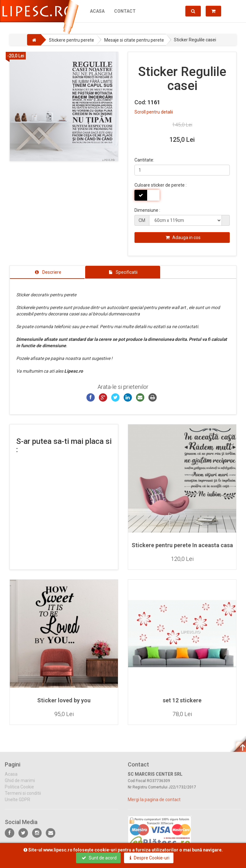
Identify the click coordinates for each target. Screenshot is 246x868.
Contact (125, 11)
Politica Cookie (19, 791)
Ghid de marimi (20, 785)
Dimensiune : (147, 210)
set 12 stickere (182, 700)
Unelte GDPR (17, 804)
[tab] (47, 272)
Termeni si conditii (23, 798)
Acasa (97, 11)
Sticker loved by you (64, 700)
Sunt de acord (99, 858)
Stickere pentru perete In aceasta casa (182, 545)
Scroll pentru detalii (154, 112)
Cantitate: (144, 160)
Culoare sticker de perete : (161, 185)
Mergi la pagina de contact (154, 804)
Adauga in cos (183, 238)
